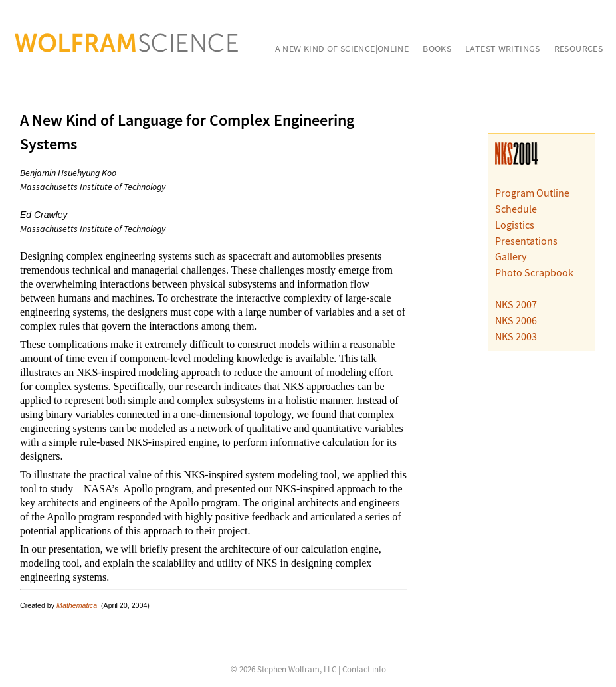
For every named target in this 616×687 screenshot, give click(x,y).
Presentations (526, 241)
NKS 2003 (516, 336)
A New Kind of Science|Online (342, 49)
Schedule (516, 209)
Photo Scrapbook (534, 272)
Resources (578, 49)
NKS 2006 (516, 320)
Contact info (364, 669)
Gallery (511, 256)
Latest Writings (503, 49)
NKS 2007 (516, 304)
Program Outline (532, 193)
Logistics (515, 225)
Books (437, 49)
